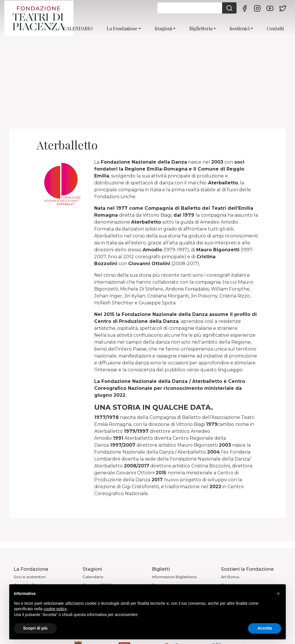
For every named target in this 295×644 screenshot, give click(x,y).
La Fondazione (122, 28)
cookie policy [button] (55, 609)
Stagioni (163, 28)
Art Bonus (230, 577)
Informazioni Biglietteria (174, 577)
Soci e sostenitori (30, 577)
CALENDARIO (78, 28)
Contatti (275, 28)
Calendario (93, 577)
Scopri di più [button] (35, 628)
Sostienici (240, 28)
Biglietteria (201, 28)
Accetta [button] (265, 628)
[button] (278, 594)
